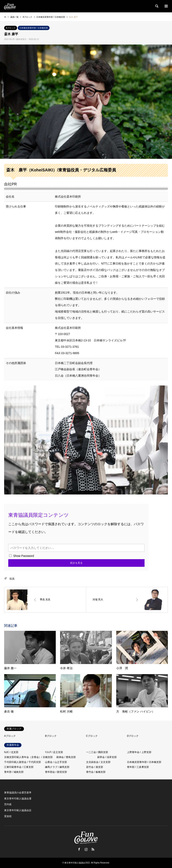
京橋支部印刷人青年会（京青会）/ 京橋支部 (28, 757)
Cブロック (92, 736)
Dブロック (133, 736)
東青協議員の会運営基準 (18, 793)
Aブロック (11, 28)
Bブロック (51, 736)
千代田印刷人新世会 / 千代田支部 (23, 762)
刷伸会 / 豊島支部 (66, 757)
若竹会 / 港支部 (95, 767)
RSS (93, 849)
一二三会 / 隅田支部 (97, 752)
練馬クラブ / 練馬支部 (57, 767)
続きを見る (76, 563)
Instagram (86, 849)
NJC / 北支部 (11, 752)
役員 (12, 579)
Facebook (79, 849)
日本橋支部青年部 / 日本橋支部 (34, 28)
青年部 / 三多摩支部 (138, 767)
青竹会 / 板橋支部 (96, 772)
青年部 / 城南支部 (14, 772)
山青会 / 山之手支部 (56, 762)
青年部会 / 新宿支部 (56, 772)
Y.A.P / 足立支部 (54, 752)
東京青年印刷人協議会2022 (77, 863)
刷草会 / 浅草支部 (107, 757)
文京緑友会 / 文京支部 (98, 762)
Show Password (21, 556)
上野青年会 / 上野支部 (139, 752)
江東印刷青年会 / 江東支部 (19, 767)
